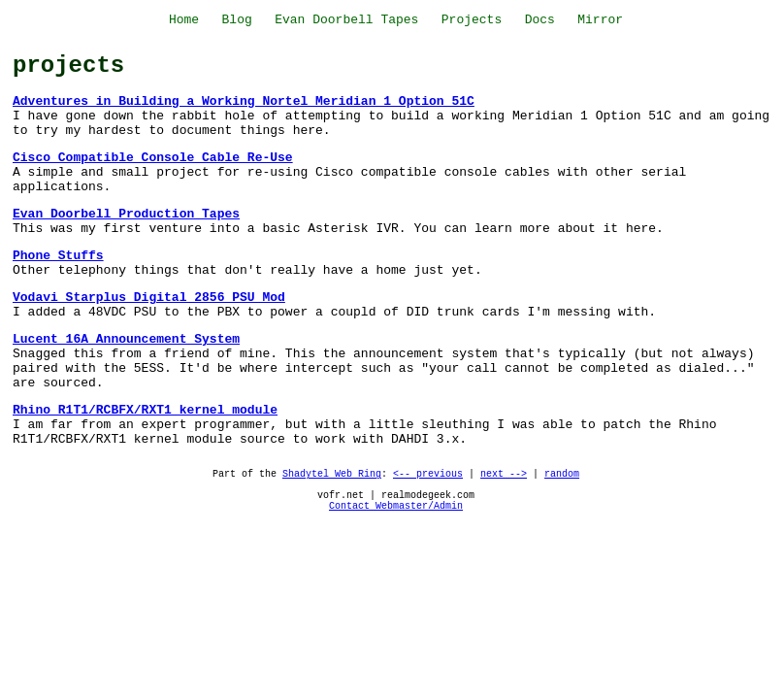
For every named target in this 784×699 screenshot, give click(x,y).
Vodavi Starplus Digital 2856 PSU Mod (149, 298)
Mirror (600, 20)
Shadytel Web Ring (332, 474)
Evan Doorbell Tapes (346, 20)
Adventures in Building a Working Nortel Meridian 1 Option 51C (244, 101)
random (562, 474)
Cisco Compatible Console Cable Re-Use (153, 158)
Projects (472, 20)
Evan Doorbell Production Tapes (126, 214)
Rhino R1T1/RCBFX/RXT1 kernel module (145, 410)
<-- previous (428, 474)
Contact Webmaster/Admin (396, 506)
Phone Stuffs (58, 256)
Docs (540, 20)
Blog (237, 20)
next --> (504, 474)
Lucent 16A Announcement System (126, 339)
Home (184, 20)
